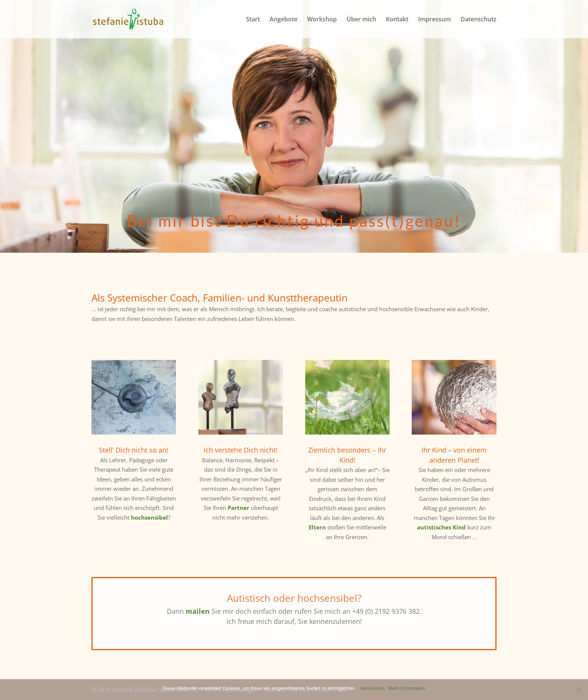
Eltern (317, 527)
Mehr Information (406, 688)
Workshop (322, 20)
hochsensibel (149, 517)
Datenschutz (478, 20)
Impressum (434, 20)
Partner (238, 508)
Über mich (361, 20)
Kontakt (397, 20)
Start (253, 20)
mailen (198, 611)
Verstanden (372, 688)
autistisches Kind (441, 527)
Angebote (283, 20)
